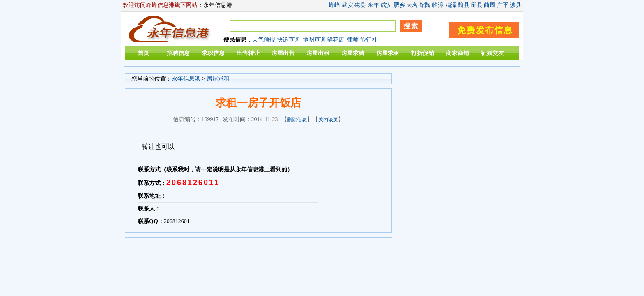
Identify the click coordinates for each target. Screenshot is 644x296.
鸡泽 (451, 5)
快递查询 (288, 40)
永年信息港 (186, 79)
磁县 (360, 5)
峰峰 (334, 5)
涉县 (515, 5)
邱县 (477, 5)
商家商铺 (458, 53)
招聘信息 (178, 53)
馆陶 (425, 5)
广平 (503, 5)
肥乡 (399, 5)
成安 (386, 5)
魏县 (464, 5)
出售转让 (248, 53)
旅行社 (369, 40)
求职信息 (213, 53)
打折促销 (423, 53)
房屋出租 (318, 53)
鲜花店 (336, 40)
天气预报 (264, 40)
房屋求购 (353, 53)
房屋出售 (283, 53)
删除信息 (297, 120)
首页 (143, 53)
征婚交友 (492, 53)
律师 (353, 40)
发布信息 (480, 29)
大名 (412, 5)
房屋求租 (388, 53)
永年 (373, 5)
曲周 (490, 5)
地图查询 (314, 40)
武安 (347, 5)
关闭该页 (328, 120)
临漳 (438, 5)
